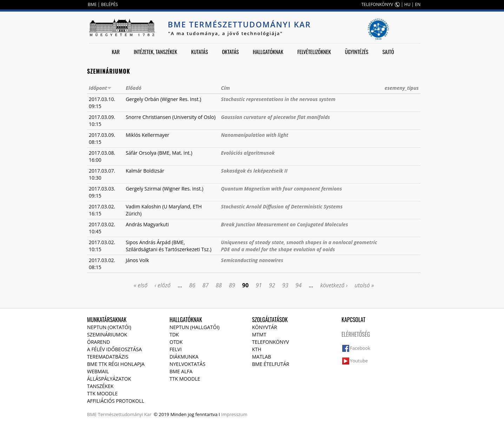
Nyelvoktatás (187, 364)
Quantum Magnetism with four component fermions (282, 189)
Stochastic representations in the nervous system (278, 99)
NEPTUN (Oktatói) (109, 327)
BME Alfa (181, 371)
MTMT (259, 335)
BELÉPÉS (110, 4)
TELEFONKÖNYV (377, 4)
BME (92, 4)
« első (141, 285)
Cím (226, 88)
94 (299, 285)
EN (418, 4)
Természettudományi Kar (125, 414)
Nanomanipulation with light (255, 135)
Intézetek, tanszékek (155, 52)
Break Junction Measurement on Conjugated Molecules (285, 224)
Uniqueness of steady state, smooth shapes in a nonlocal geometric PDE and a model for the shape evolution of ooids (299, 246)
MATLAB (261, 357)
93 (285, 285)
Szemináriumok (107, 335)
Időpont (100, 88)
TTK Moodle (102, 393)
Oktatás (230, 52)
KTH (257, 349)
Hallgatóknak (268, 52)
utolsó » (364, 285)
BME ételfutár (271, 364)
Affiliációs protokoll (116, 401)
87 (206, 285)
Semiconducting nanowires (252, 260)
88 (219, 285)
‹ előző (163, 285)
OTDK (176, 342)
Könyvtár (264, 327)
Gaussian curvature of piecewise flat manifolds (276, 117)
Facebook (360, 348)
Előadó (134, 88)
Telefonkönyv (270, 342)
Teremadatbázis (108, 357)
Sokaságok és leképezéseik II (254, 171)
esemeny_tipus (402, 88)
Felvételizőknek (314, 52)
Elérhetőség (356, 334)
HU (407, 4)
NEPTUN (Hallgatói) (194, 327)
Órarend (99, 342)
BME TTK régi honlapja (116, 364)
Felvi (176, 349)
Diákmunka (184, 357)
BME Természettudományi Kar (239, 24)
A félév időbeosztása (114, 349)
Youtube (359, 361)
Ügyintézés (357, 52)
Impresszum (234, 414)
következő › (334, 285)
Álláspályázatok (109, 379)
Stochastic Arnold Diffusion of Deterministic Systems (282, 206)
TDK (174, 335)
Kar (116, 52)
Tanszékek (100, 386)
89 (232, 285)
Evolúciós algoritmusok (248, 153)
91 (259, 285)
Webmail (98, 371)
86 (192, 285)
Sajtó (388, 52)
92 (272, 285)
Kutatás (200, 52)
